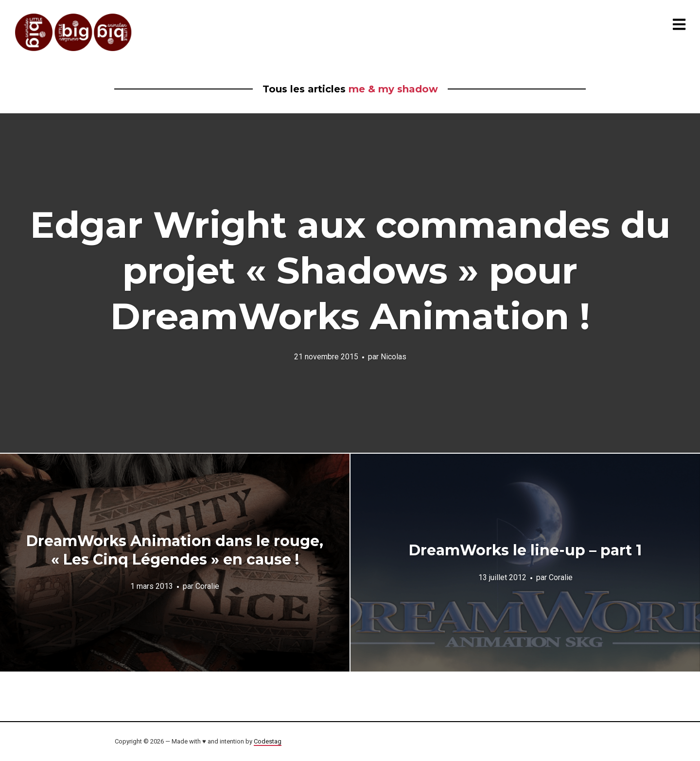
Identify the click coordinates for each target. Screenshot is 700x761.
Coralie (207, 586)
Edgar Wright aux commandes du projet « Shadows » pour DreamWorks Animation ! (350, 270)
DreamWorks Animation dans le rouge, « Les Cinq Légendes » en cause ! (175, 550)
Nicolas (394, 357)
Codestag (268, 741)
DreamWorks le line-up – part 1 (525, 550)
